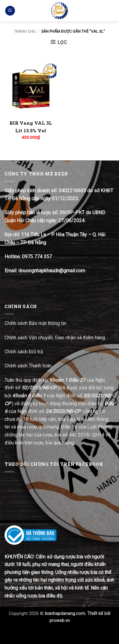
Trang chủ (25, 31)
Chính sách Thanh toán (28, 366)
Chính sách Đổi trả (24, 352)
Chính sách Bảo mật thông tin (35, 323)
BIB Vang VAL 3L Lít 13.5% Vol (31, 127)
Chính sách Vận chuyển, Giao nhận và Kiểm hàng (55, 338)
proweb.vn (60, 621)
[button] (10, 11)
